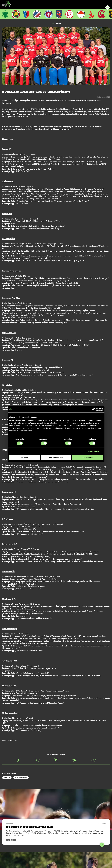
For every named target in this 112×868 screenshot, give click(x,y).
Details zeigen (93, 451)
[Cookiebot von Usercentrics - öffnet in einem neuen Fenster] (93, 409)
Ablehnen (25, 458)
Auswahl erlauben (56, 458)
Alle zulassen (87, 458)
